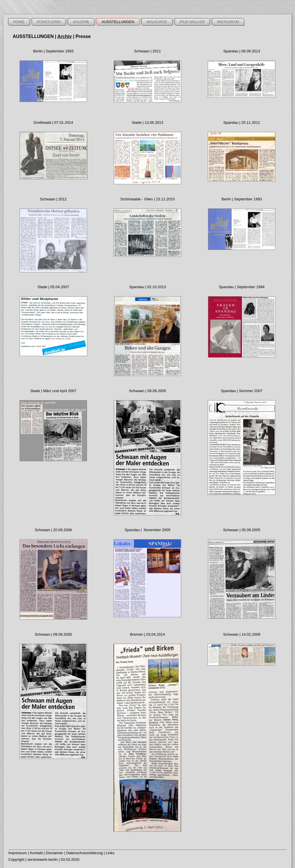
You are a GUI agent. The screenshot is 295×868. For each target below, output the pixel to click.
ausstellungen (118, 22)
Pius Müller (192, 22)
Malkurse (157, 22)
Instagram (228, 22)
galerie (81, 22)
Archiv (65, 36)
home (19, 22)
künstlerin (49, 22)
